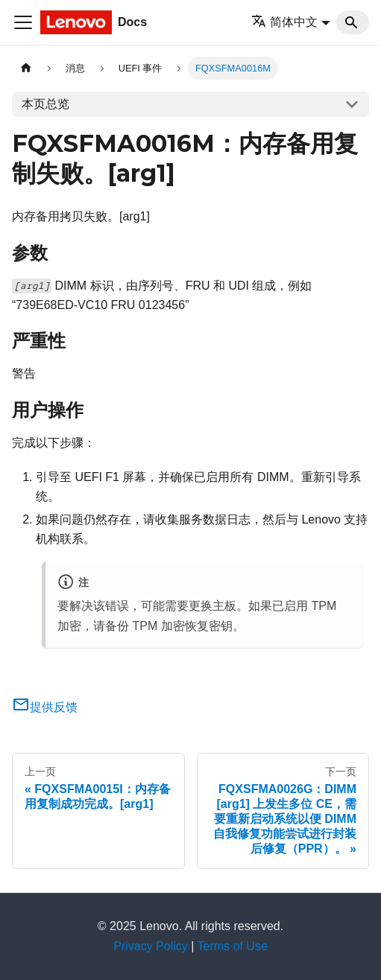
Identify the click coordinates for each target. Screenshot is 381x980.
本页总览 (45, 104)
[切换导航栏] (23, 22)
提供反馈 (45, 707)
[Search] (353, 22)
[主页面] (26, 68)
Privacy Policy (151, 946)
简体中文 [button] (284, 22)
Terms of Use (233, 946)
